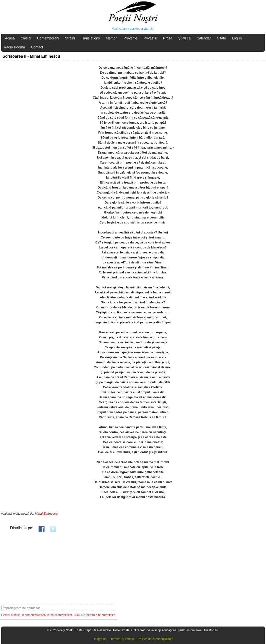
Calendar (204, 38)
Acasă (10, 38)
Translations (90, 38)
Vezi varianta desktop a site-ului (133, 29)
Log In (237, 38)
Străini (70, 38)
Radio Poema (14, 47)
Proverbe (131, 38)
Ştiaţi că (184, 38)
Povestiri (150, 38)
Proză (168, 38)
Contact (37, 47)
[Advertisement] (59, 568)
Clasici (26, 38)
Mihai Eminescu (46, 514)
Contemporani (48, 38)
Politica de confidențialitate (156, 639)
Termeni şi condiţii (122, 639)
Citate (222, 38)
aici (83, 615)
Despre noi (100, 639)
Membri (112, 38)
